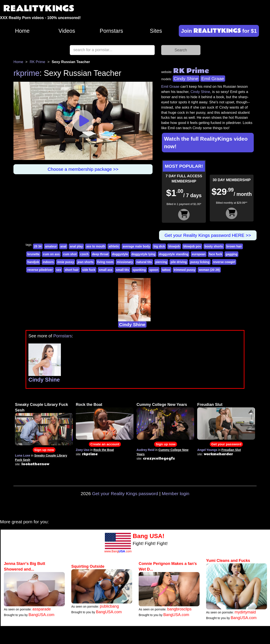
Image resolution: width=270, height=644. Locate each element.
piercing (161, 262)
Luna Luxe (23, 455)
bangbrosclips (179, 609)
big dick (159, 246)
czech (84, 254)
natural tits (144, 262)
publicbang (109, 606)
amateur (51, 246)
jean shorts (85, 262)
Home (22, 31)
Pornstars (111, 31)
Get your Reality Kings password (125, 494)
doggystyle (120, 254)
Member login (176, 494)
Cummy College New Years (162, 405)
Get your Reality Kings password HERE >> (208, 235)
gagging (231, 254)
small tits (123, 270)
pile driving (179, 262)
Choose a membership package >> (83, 169)
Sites (156, 31)
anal (63, 246)
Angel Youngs (207, 450)
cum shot (70, 254)
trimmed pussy (185, 270)
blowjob (174, 246)
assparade (42, 609)
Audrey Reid (145, 450)
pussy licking (200, 262)
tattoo (166, 270)
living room (105, 262)
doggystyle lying (143, 254)
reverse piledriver (40, 270)
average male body (136, 246)
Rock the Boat (89, 405)
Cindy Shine (186, 79)
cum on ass (51, 254)
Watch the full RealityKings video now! (206, 143)
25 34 (38, 246)
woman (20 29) (209, 270)
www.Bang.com (118, 551)
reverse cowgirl (224, 262)
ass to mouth (96, 246)
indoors (48, 262)
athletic (114, 246)
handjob (33, 262)
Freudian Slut (210, 405)
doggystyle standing (174, 254)
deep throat (100, 254)
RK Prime (37, 62)
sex (59, 270)
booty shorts (214, 246)
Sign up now (44, 450)
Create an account (105, 444)
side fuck (89, 270)
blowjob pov (192, 246)
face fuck (216, 254)
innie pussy (66, 262)
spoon (154, 270)
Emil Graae (213, 79)
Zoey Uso (83, 450)
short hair (72, 270)
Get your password (226, 444)
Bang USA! (148, 536)
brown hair (234, 246)
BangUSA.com (41, 615)
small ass (106, 270)
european (199, 254)
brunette (33, 254)
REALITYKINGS (39, 9)
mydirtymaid (245, 612)
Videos (67, 31)
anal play (76, 246)
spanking (139, 270)
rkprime (26, 73)
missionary (125, 262)
